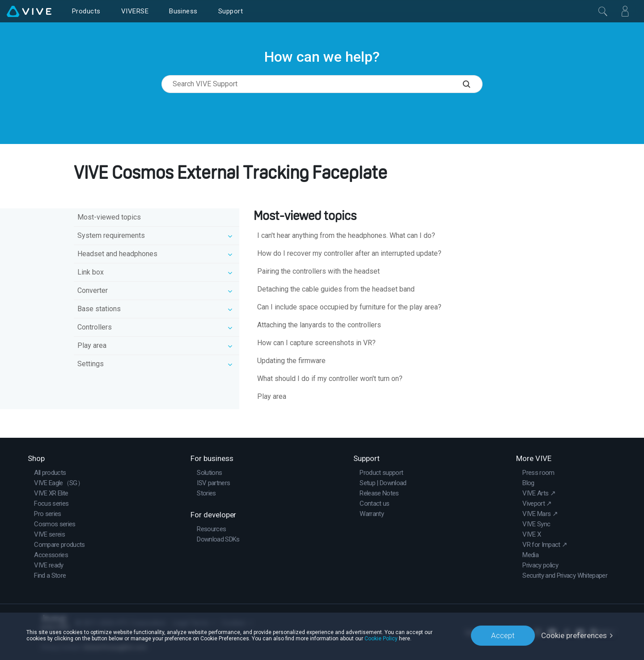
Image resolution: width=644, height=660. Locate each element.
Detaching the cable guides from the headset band (336, 289)
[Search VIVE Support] (473, 84)
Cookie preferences (574, 635)
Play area (272, 396)
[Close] (603, 11)
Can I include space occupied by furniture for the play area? (349, 307)
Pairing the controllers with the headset (318, 271)
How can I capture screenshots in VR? (316, 343)
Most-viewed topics (109, 217)
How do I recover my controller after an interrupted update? (349, 253)
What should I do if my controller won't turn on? (330, 379)
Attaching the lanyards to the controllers (319, 325)
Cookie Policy (381, 639)
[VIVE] (29, 11)
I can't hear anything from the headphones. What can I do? (346, 235)
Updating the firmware (291, 361)
